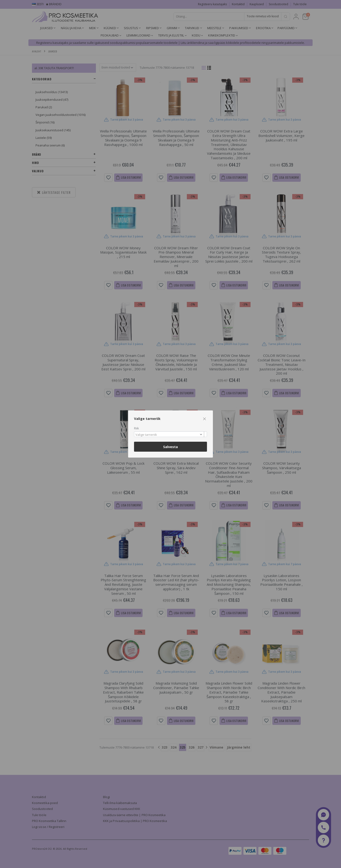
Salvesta (170, 447)
